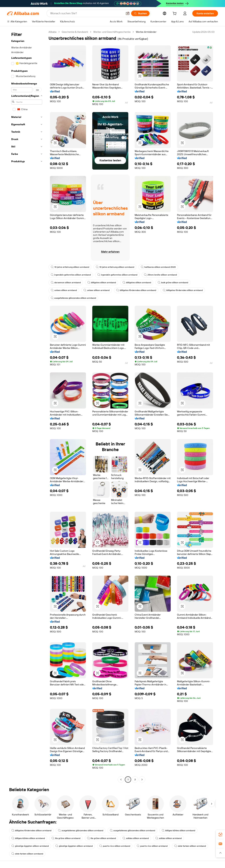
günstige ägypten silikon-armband (30, 846)
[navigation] (27, 406)
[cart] (175, 14)
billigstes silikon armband (102, 283)
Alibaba (52, 32)
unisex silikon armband (64, 290)
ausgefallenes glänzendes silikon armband (73, 298)
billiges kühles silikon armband (178, 831)
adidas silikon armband (136, 838)
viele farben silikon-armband (190, 846)
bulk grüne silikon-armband (173, 283)
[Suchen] (140, 13)
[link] (220, 835)
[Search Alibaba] (86, 13)
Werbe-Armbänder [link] (146, 32)
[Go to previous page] (121, 780)
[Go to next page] (142, 780)
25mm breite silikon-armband (160, 275)
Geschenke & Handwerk (75, 32)
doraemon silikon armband (66, 283)
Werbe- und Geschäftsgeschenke (112, 32)
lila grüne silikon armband (66, 838)
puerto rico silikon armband (115, 846)
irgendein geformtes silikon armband (71, 275)
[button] (128, 13)
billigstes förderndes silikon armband (136, 290)
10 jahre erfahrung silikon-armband (70, 267)
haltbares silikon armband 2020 (158, 267)
